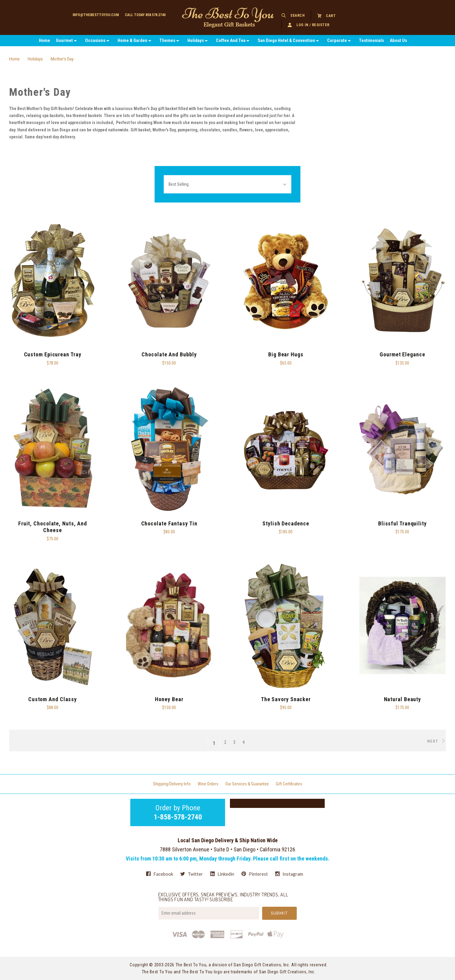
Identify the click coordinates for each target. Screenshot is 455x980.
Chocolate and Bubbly (169, 354)
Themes (167, 40)
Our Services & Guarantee (247, 784)
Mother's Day (62, 59)
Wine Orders (208, 784)
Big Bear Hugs (286, 354)
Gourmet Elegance (402, 354)
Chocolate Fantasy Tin (169, 523)
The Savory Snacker (286, 699)
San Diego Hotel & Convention (286, 40)
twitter (192, 874)
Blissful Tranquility (402, 523)
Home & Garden (132, 40)
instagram (289, 874)
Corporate (337, 40)
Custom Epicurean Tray (53, 354)
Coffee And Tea (231, 40)
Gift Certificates (289, 784)
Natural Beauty (403, 699)
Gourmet (64, 40)
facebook (160, 874)
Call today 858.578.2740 (145, 15)
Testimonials (371, 40)
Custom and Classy (53, 699)
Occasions (95, 40)
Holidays (196, 40)
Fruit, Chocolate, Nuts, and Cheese (53, 527)
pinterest (255, 874)
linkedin (222, 874)
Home (44, 40)
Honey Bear (169, 699)
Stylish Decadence (286, 523)
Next (437, 741)
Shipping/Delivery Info (172, 784)
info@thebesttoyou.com (96, 15)
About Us (398, 40)
